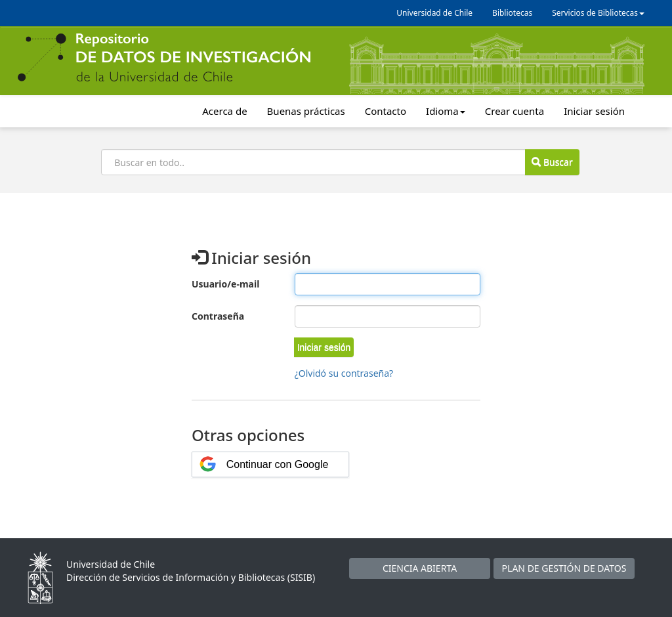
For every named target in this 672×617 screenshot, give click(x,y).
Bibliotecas (512, 13)
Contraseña (218, 316)
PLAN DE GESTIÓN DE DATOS (564, 568)
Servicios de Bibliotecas (598, 13)
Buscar (552, 162)
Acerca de (224, 111)
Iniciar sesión (594, 111)
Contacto (386, 111)
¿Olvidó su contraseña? (344, 373)
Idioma (446, 111)
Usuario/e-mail (225, 284)
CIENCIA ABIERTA (420, 568)
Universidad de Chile (434, 13)
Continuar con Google (278, 464)
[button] (324, 347)
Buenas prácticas (306, 111)
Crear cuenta (514, 111)
